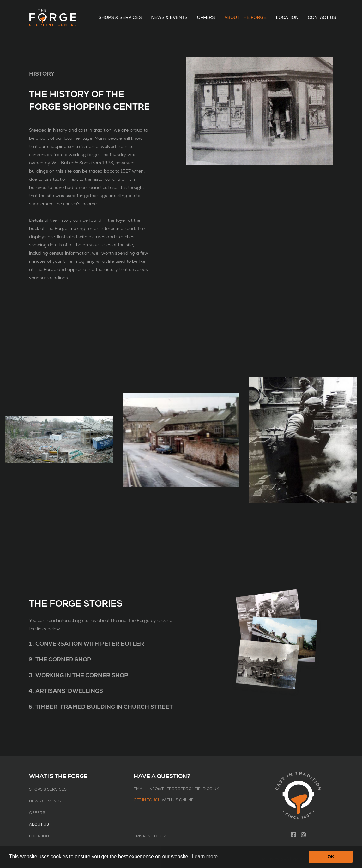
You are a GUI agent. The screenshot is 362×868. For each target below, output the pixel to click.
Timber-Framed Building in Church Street (104, 707)
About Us (39, 825)
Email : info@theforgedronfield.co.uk (176, 789)
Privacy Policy (150, 836)
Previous (36, 432)
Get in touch (147, 800)
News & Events (169, 17)
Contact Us (322, 17)
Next (326, 432)
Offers (206, 17)
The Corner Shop (63, 660)
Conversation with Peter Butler (90, 644)
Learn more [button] (205, 856)
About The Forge (245, 17)
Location (287, 17)
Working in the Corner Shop (82, 675)
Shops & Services (120, 17)
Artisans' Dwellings (69, 691)
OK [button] (331, 857)
